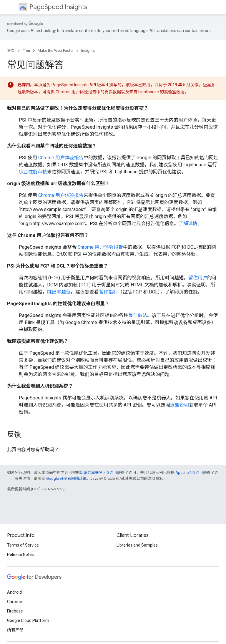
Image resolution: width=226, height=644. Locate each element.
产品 (26, 50)
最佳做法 (138, 315)
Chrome (15, 602)
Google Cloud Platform (28, 620)
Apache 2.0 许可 (189, 473)
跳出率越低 (59, 292)
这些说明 (180, 405)
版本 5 (208, 85)
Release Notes (20, 555)
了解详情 (188, 224)
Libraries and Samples (137, 545)
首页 (11, 50)
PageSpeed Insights (58, 7)
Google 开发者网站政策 (66, 478)
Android (14, 592)
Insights (88, 50)
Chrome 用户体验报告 (61, 158)
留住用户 (198, 278)
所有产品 (15, 630)
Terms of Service (23, 545)
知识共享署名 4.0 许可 (98, 473)
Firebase (15, 611)
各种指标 (108, 292)
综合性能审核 (33, 172)
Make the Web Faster (56, 50)
